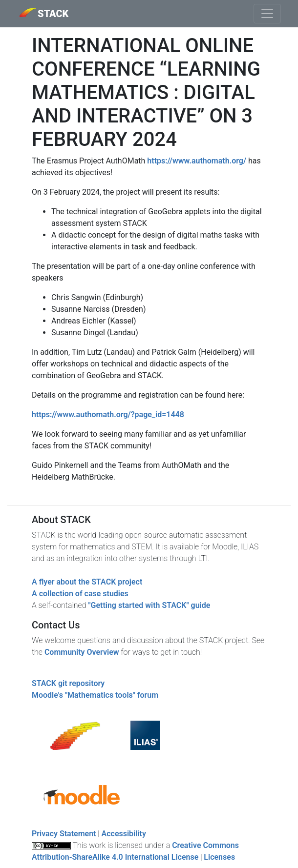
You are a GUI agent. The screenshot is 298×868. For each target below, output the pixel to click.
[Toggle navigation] (267, 14)
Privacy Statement (64, 834)
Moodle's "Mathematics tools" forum (95, 695)
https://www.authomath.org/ (197, 161)
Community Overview (82, 652)
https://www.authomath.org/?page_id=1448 (108, 414)
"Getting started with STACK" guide (149, 605)
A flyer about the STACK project (87, 582)
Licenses (219, 857)
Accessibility (124, 834)
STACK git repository (68, 683)
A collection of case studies (80, 594)
